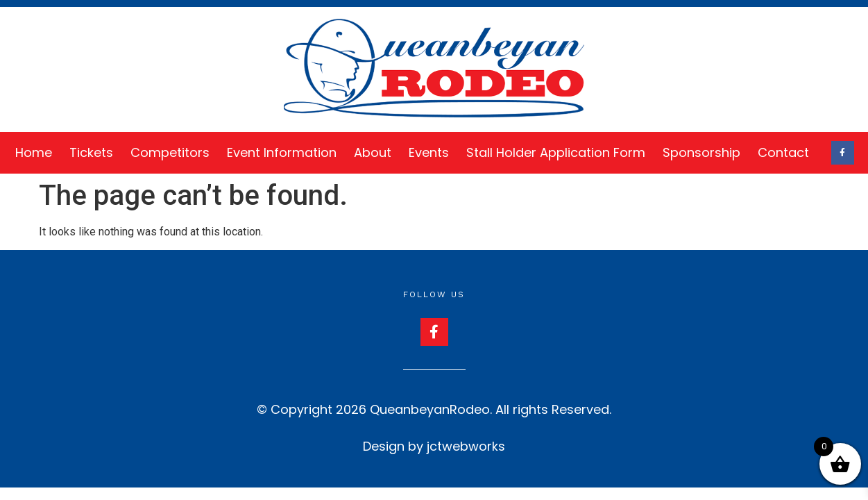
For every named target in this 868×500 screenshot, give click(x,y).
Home (34, 152)
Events (429, 152)
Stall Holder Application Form (556, 152)
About (373, 152)
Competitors (170, 152)
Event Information (282, 152)
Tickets (91, 152)
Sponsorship (701, 152)
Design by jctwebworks (434, 446)
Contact (783, 152)
